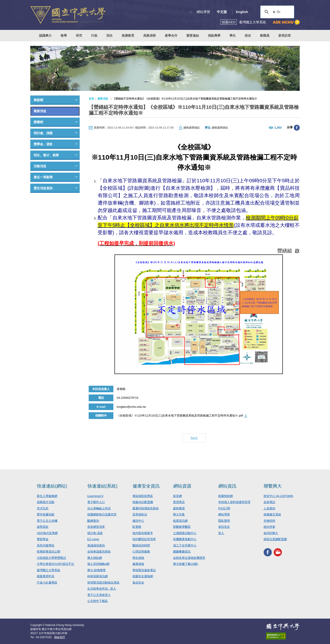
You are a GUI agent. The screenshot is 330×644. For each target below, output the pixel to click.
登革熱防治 (140, 514)
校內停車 (269, 527)
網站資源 (182, 486)
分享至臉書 (297, 128)
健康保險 (138, 564)
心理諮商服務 (141, 552)
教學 (64, 36)
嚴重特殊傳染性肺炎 (146, 508)
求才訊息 (43, 508)
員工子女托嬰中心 (185, 545)
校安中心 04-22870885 (278, 496)
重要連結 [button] (193, 36)
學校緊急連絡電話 (144, 570)
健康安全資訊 (146, 486)
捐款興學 (214, 36)
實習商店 (179, 502)
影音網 (177, 496)
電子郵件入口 (96, 502)
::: (191, 12)
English (242, 12)
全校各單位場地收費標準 (189, 558)
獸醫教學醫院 (182, 527)
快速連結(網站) (52, 486)
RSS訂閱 (224, 508)
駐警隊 (137, 527)
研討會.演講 (95, 533)
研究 (79, 36)
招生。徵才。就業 (46, 155)
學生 (233, 36)
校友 (248, 36)
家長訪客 (285, 36)
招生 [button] (110, 36)
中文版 (222, 12)
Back (194, 438)
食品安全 (138, 583)
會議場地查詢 (96, 545)
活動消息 (40, 166)
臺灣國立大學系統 (48, 570)
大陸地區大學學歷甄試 (51, 558)
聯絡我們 (59, 637)
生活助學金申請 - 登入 (102, 589)
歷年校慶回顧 (46, 514)
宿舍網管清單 (96, 527)
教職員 (265, 36)
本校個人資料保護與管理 (234, 502)
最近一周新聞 (43, 177)
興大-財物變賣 (97, 570)
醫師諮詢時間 (141, 545)
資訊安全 (224, 527)
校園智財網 (225, 496)
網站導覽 (203, 12)
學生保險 (138, 558)
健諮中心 (138, 521)
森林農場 (179, 508)
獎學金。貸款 (43, 144)
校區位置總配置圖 (275, 539)
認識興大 (45, 36)
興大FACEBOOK (268, 552)
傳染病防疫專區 (143, 496)
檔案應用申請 (46, 576)
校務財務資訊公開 (48, 552)
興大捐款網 (95, 558)
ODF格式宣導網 (47, 533)
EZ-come (93, 539)
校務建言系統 (272, 514)
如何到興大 (271, 533)
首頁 (91, 99)
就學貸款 (43, 527)
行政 (94, 36)
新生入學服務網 (47, 496)
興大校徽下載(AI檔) (186, 564)
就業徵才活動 (46, 502)
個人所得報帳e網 (98, 564)
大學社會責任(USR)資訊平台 (55, 564)
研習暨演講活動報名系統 (103, 583)
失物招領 (269, 521)
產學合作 (171, 36)
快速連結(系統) (102, 486)
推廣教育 (128, 36)
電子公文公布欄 (47, 521)
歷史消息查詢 (43, 188)
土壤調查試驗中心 (185, 533)
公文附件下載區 (98, 601)
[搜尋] (277, 12)
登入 (221, 533)
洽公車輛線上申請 (99, 508)
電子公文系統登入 (99, 595)
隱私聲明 (224, 521)
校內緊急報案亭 (143, 533)
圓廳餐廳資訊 (182, 552)
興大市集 (179, 514)
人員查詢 (269, 508)
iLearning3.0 (95, 496)
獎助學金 (43, 539)
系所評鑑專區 (46, 545)
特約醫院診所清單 (144, 539)
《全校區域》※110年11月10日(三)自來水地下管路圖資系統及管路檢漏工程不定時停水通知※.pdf (180, 416)
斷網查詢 (93, 521)
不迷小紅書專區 (47, 583)
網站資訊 (227, 486)
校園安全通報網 (143, 576)
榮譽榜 (38, 122)
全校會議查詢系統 (99, 552)
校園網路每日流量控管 (102, 514)
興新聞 (38, 100)
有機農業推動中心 (185, 539)
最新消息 (40, 111)
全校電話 (269, 502)
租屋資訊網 (180, 521)
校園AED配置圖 (143, 502)
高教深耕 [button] (150, 36)
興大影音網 (278, 552)
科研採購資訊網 (98, 576)
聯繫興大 (273, 486)
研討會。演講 (43, 133)
